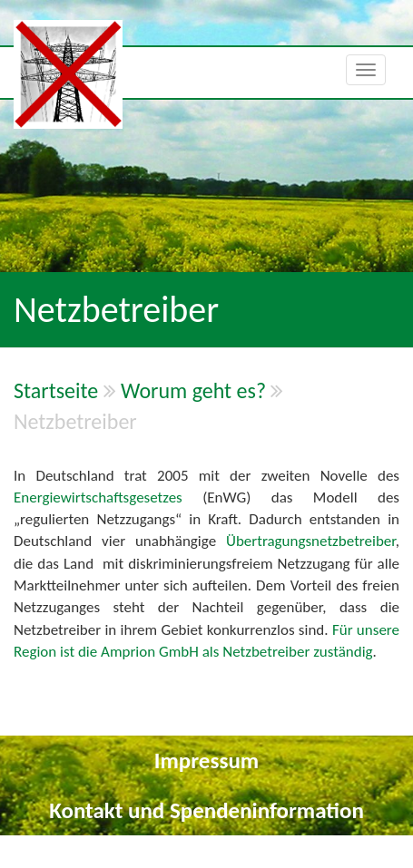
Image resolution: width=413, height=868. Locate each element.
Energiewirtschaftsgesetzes (108, 497)
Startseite (56, 390)
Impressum (206, 761)
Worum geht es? (193, 390)
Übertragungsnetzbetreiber (311, 541)
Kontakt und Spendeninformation (206, 810)
